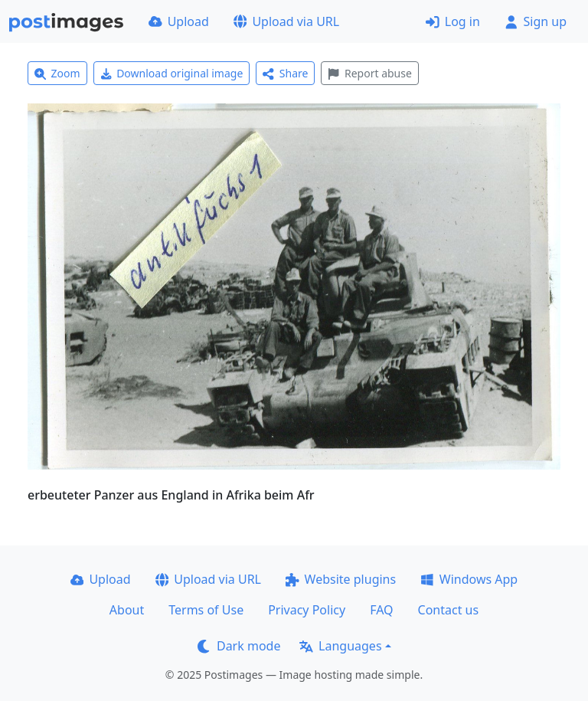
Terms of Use (206, 610)
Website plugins (341, 579)
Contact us (449, 610)
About (127, 610)
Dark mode (239, 646)
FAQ (381, 610)
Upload (179, 21)
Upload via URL (286, 21)
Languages (340, 646)
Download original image (172, 73)
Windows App (469, 579)
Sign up (536, 21)
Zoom (57, 73)
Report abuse (369, 73)
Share (285, 73)
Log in (453, 21)
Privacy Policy (307, 610)
